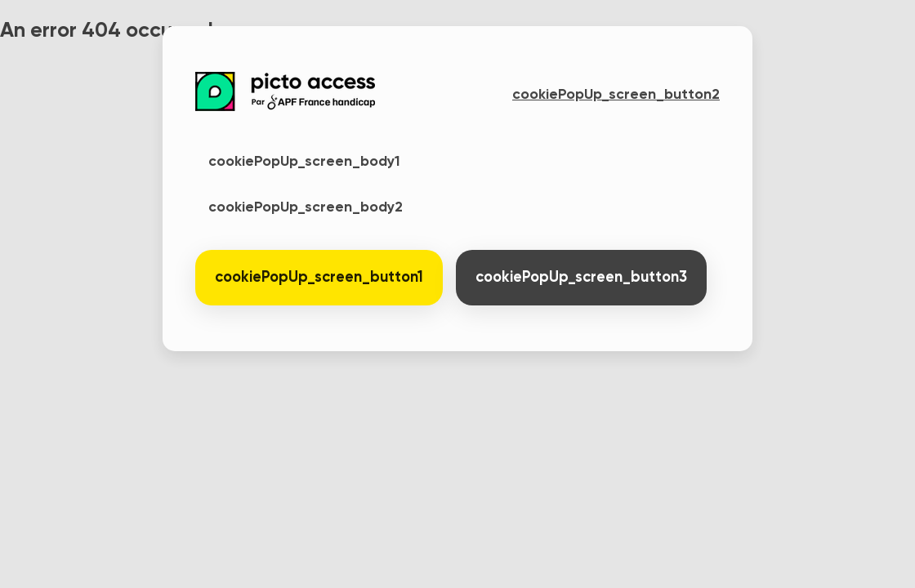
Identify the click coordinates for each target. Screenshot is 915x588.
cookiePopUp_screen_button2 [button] (616, 95)
